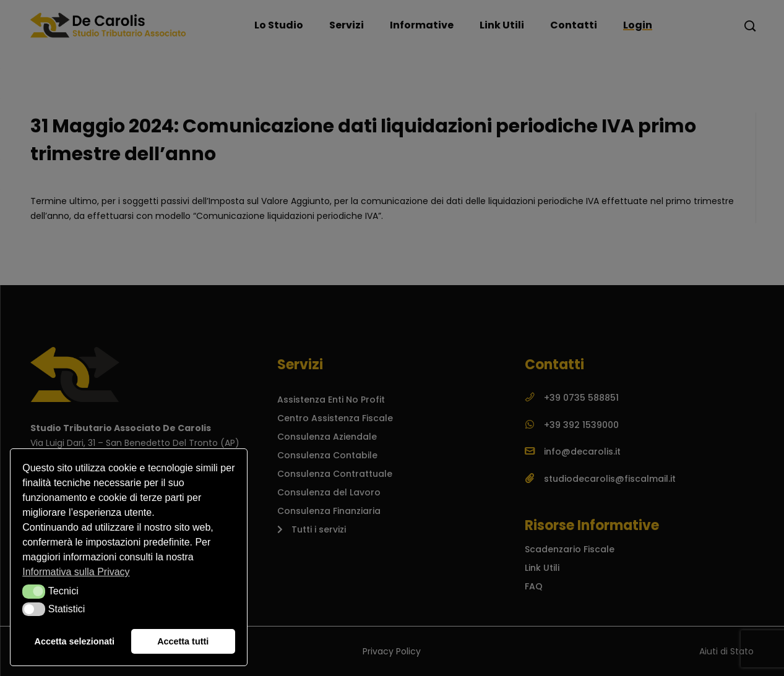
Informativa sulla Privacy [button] (76, 572)
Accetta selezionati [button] (75, 641)
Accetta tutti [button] (183, 641)
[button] (34, 591)
